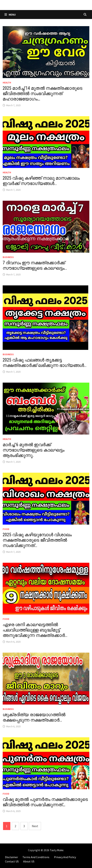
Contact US (12, 861)
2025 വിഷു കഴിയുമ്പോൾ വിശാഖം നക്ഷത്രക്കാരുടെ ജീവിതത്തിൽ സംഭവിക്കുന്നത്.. (37, 540)
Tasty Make (57, 850)
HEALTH (7, 83)
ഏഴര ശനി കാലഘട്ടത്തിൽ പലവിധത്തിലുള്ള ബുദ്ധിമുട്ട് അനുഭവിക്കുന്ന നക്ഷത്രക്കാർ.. (35, 630)
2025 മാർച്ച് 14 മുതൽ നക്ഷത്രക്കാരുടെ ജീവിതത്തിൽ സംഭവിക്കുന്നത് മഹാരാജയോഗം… (43, 94)
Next (35, 826)
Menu (10, 15)
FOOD (6, 529)
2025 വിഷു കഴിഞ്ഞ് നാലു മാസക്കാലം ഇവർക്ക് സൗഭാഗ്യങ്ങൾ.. (41, 181)
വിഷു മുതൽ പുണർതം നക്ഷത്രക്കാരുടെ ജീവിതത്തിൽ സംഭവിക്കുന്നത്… (45, 802)
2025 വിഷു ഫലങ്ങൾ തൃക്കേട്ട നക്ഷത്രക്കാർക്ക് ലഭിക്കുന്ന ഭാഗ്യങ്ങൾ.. (45, 363)
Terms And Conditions (36, 857)
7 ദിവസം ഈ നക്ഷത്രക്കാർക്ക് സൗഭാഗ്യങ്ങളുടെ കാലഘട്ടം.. (35, 265)
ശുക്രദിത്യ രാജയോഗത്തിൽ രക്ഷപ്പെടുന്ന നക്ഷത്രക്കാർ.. (34, 717)
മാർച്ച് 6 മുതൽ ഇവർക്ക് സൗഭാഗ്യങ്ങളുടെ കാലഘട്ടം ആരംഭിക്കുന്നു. (34, 450)
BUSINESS (8, 257)
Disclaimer (11, 857)
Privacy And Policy (65, 857)
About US (29, 861)
